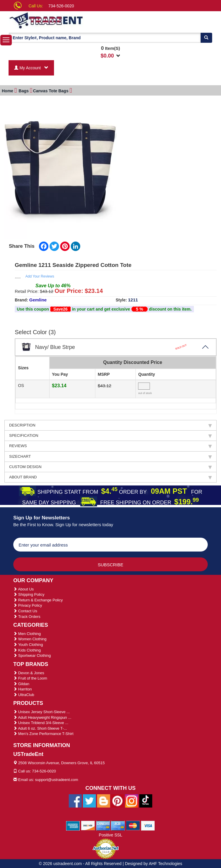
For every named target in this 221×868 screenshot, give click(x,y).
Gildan (21, 683)
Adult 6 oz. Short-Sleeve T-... (40, 727)
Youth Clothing (28, 644)
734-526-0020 (61, 6)
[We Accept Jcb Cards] (118, 824)
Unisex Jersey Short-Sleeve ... (41, 711)
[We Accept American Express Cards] (73, 824)
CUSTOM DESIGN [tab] (110, 466)
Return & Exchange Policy (38, 599)
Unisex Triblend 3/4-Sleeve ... (41, 722)
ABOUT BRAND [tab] (110, 476)
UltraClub (24, 694)
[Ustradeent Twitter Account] (89, 800)
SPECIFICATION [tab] (110, 435)
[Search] (206, 38)
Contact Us (25, 610)
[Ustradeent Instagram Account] (132, 800)
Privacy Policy (28, 604)
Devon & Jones (29, 672)
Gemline (38, 299)
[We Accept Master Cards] (133, 824)
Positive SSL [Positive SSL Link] (110, 834)
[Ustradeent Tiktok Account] (146, 800)
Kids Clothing (27, 649)
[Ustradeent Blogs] (104, 800)
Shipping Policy (29, 594)
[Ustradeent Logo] (66, 20)
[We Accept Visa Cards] (148, 824)
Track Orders (27, 616)
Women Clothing (30, 638)
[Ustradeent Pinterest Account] (117, 800)
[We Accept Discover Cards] (88, 824)
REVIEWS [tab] (110, 445)
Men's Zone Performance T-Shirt (43, 733)
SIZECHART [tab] (110, 456)
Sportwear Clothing (32, 655)
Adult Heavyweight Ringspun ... (42, 717)
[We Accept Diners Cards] (103, 824)
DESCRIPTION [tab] (110, 424)
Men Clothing (27, 633)
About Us (23, 588)
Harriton (23, 688)
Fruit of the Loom (30, 677)
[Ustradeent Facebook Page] (75, 800)
